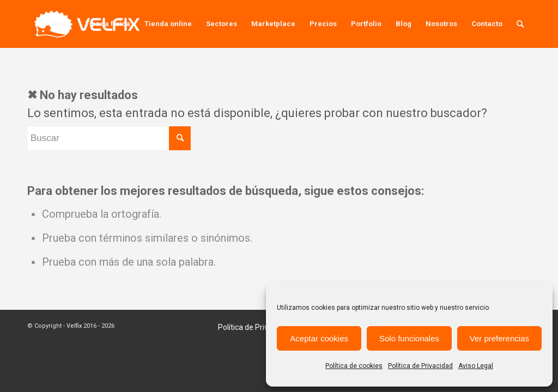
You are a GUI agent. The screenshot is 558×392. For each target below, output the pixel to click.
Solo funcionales (409, 338)
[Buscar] (520, 24)
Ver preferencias (499, 338)
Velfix (74, 326)
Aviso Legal (476, 366)
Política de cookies (354, 366)
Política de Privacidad (420, 366)
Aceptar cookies (319, 338)
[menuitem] (61, 24)
